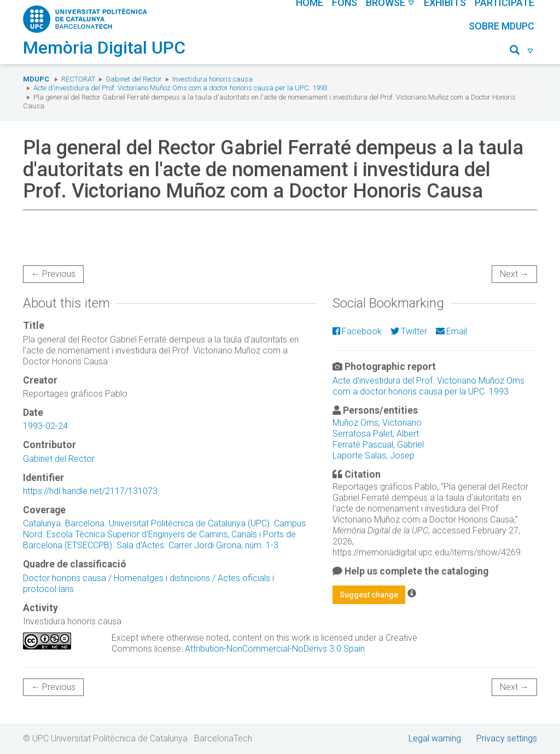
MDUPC (36, 79)
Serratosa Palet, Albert (376, 434)
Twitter (409, 331)
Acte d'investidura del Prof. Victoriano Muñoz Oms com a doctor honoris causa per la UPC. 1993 (180, 88)
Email (451, 331)
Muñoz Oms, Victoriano (377, 423)
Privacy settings (507, 738)
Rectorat (78, 79)
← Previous (53, 274)
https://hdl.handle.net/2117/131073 (90, 491)
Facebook (357, 331)
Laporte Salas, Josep (374, 456)
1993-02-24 (45, 426)
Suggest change (369, 595)
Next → (514, 274)
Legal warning (435, 738)
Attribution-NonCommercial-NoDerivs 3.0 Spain (275, 649)
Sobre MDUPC (501, 26)
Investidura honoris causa (212, 79)
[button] (522, 52)
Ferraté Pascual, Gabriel (378, 445)
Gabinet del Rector (134, 79)
